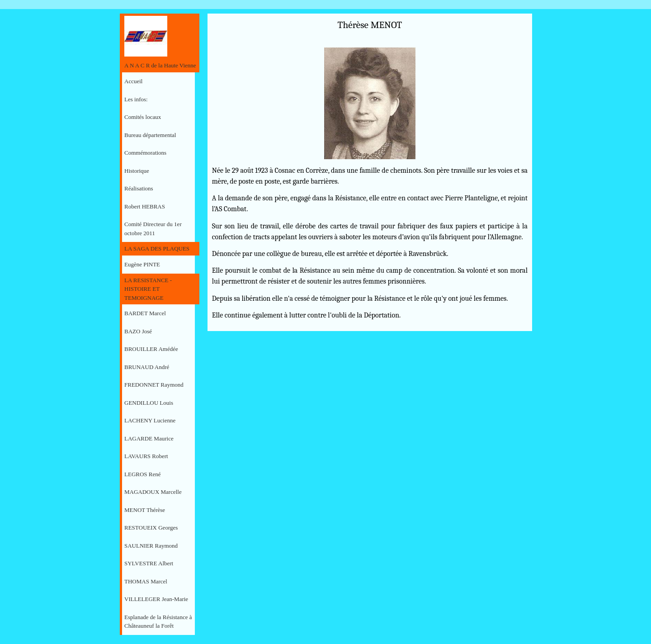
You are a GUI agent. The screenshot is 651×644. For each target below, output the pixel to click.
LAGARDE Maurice (149, 438)
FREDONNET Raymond (154, 385)
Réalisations (139, 188)
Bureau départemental (150, 135)
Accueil (133, 81)
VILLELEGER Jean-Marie (156, 599)
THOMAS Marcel (146, 581)
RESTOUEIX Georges (151, 528)
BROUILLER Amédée (151, 349)
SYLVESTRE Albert (149, 563)
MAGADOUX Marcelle (153, 492)
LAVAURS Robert (146, 456)
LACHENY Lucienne (150, 420)
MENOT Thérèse (145, 510)
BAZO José (138, 331)
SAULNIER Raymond (151, 546)
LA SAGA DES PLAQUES (157, 249)
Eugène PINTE (142, 264)
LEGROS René (143, 474)
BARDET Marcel (145, 313)
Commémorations (145, 153)
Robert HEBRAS (145, 206)
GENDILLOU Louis (149, 403)
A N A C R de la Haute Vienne (160, 65)
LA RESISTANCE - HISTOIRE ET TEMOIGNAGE (148, 289)
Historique (137, 171)
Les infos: (136, 99)
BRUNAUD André (147, 367)
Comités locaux (143, 117)
